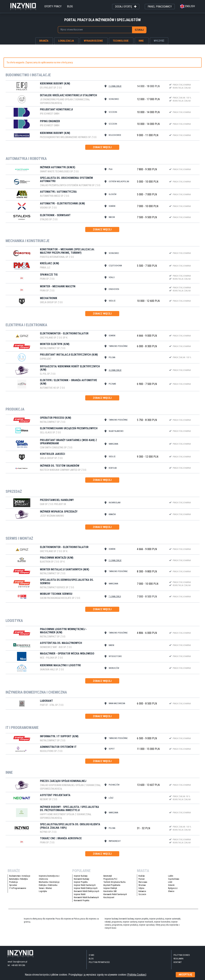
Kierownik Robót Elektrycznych (87, 892)
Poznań (142, 880)
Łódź (170, 883)
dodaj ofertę (126, 7)
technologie (121, 41)
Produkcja (13, 883)
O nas (91, 956)
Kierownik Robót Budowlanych (86, 898)
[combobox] (95, 30)
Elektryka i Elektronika (48, 886)
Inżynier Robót (80, 895)
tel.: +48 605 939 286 (16, 966)
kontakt (178, 963)
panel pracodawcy (160, 7)
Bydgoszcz (173, 889)
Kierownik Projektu (82, 902)
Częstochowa (174, 880)
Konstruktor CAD (110, 892)
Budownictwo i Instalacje (20, 877)
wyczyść (159, 41)
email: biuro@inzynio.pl (17, 963)
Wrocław (142, 886)
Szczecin (142, 895)
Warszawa (143, 883)
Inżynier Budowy (81, 877)
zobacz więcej (102, 147)
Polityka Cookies (182, 956)
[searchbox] (93, 30)
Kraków (142, 877)
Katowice (142, 892)
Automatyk (108, 877)
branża (44, 41)
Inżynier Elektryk (110, 889)
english (187, 6)
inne (141, 41)
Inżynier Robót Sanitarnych (85, 886)
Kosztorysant (109, 898)
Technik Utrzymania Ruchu (114, 883)
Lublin (171, 877)
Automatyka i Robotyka (18, 880)
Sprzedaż (13, 886)
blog (70, 6)
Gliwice (171, 892)
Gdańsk (171, 886)
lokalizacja (66, 41)
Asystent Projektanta (112, 886)
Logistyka (43, 892)
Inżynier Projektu (81, 883)
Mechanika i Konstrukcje (49, 883)
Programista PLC (110, 880)
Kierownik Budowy (81, 880)
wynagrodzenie (93, 41)
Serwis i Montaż (45, 889)
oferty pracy (53, 6)
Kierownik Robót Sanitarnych (115, 895)
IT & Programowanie (18, 889)
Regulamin (178, 960)
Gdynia (141, 889)
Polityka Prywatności (99, 963)
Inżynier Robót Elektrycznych (86, 889)
